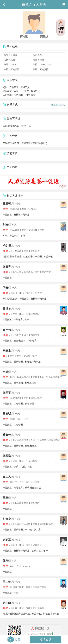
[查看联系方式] (58, 105)
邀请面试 (46, 639)
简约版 (24, 36)
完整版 (44, 36)
